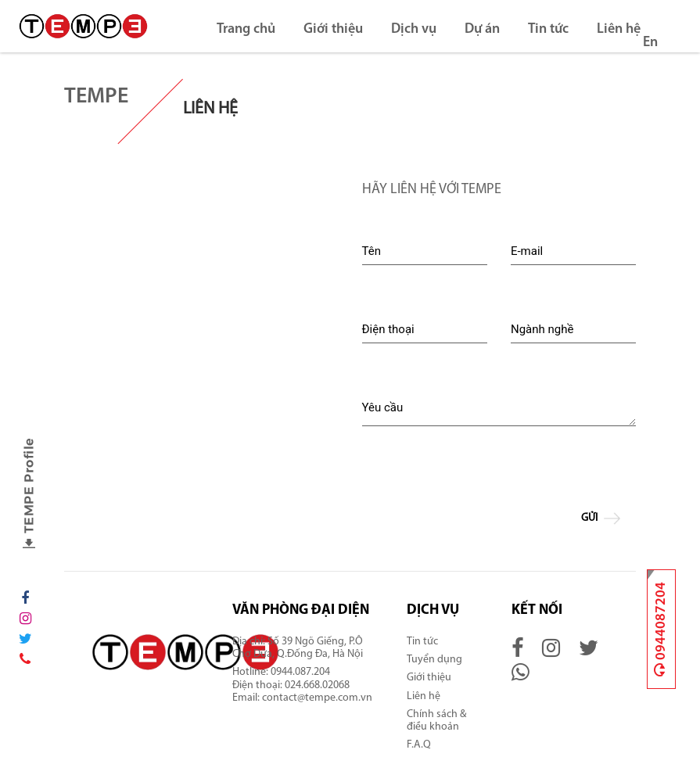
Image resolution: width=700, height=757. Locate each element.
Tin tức (548, 29)
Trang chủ (246, 29)
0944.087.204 (302, 672)
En (650, 43)
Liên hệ (619, 29)
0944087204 (661, 629)
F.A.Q (419, 745)
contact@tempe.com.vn (317, 698)
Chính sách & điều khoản (436, 721)
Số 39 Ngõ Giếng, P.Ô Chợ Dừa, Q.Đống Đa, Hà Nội (299, 648)
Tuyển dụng (434, 660)
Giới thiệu (333, 29)
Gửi (603, 518)
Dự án (482, 29)
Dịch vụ (414, 29)
